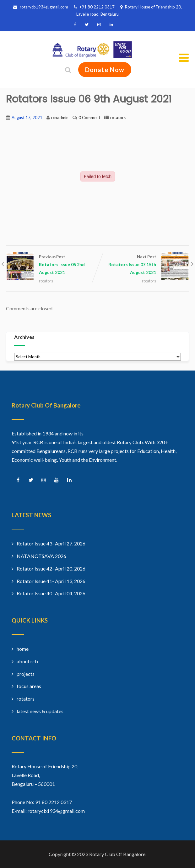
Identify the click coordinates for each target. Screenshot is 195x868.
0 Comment (89, 118)
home (23, 649)
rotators (118, 118)
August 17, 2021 (27, 118)
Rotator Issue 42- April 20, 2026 (51, 568)
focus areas (29, 686)
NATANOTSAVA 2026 (41, 556)
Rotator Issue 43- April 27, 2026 (51, 543)
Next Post (144, 265)
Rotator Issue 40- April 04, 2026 (51, 593)
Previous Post (52, 265)
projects (26, 674)
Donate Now (105, 70)
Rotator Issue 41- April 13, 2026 (51, 581)
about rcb (27, 661)
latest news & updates (40, 711)
